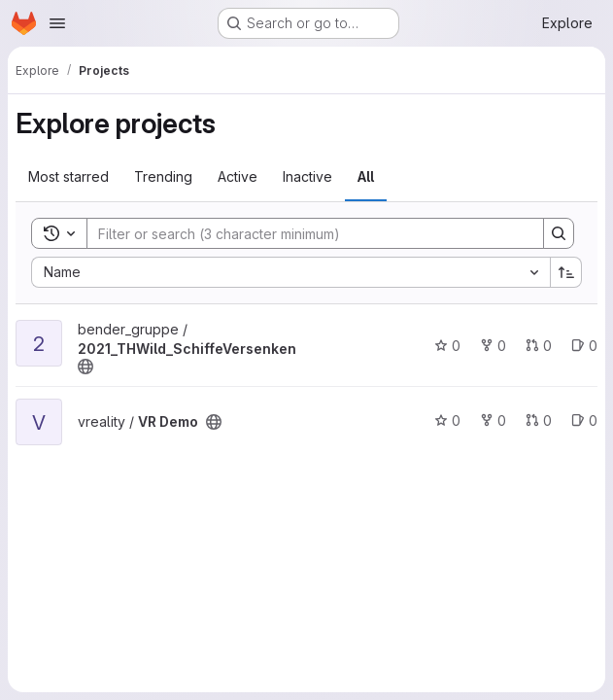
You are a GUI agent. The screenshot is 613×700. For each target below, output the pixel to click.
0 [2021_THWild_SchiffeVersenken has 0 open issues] (584, 346)
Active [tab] (238, 176)
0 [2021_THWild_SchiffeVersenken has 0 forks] (493, 346)
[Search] (306, 233)
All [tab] (366, 176)
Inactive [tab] (307, 176)
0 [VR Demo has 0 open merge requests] (539, 420)
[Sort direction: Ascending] (566, 272)
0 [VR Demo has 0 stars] (447, 420)
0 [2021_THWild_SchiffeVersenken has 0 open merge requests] (539, 346)
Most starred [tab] (68, 176)
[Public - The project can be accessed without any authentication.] (85, 367)
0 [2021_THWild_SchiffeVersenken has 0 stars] (447, 346)
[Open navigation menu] (57, 23)
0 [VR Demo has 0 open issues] (584, 420)
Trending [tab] (163, 176)
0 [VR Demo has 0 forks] (493, 420)
